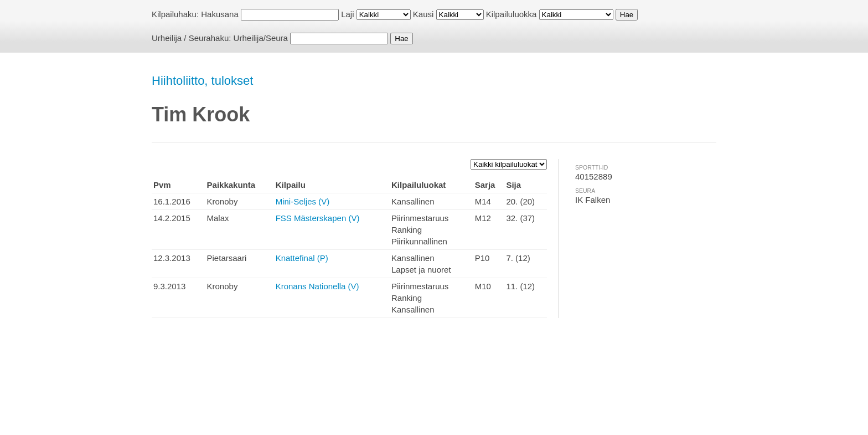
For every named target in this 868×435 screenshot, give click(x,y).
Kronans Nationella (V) (317, 286)
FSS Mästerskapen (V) (318, 218)
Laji (347, 14)
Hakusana (220, 14)
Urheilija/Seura (261, 38)
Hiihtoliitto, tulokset (202, 81)
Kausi (423, 14)
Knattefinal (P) (302, 258)
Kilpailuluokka (512, 14)
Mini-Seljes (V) (303, 201)
